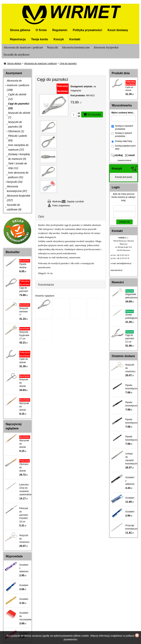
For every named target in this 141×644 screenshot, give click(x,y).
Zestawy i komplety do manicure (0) (19, 157)
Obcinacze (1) (16, 131)
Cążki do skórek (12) (17, 97)
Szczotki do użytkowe (16, 55)
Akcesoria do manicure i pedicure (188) (18, 85)
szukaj (119, 155)
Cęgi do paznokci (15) (19, 106)
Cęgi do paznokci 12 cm (130, 338)
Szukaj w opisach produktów (122, 135)
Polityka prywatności (87, 30)
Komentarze (46, 285)
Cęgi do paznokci (68, 63)
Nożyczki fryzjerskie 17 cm (24, 335)
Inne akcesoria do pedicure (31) (18, 175)
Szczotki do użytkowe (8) (14, 207)
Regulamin (60, 30)
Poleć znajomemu (61, 206)
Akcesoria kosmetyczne (76, 47)
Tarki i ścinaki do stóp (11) (18, 166)
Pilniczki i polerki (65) (18, 138)
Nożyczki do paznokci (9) (15, 124)
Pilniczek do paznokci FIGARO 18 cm (24, 515)
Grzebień (24, 585)
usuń (131, 155)
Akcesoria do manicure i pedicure (23, 47)
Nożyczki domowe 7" (24, 312)
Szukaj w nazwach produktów (122, 127)
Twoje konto (39, 39)
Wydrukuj (57, 202)
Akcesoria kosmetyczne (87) (17, 189)
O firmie (41, 30)
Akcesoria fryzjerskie (106, 47)
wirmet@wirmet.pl (124, 263)
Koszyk (59, 39)
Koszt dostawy (118, 30)
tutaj (123, 200)
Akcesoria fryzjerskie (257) (19, 198)
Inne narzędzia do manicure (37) (18, 147)
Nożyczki (52, 47)
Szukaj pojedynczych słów (124, 147)
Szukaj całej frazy (122, 141)
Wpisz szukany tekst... (123, 113)
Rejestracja (18, 39)
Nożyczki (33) (15, 182)
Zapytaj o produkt (75, 202)
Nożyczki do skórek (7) (19, 115)
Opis (41, 217)
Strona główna (20, 30)
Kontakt (75, 39)
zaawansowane (124, 160)
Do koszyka (92, 114)
